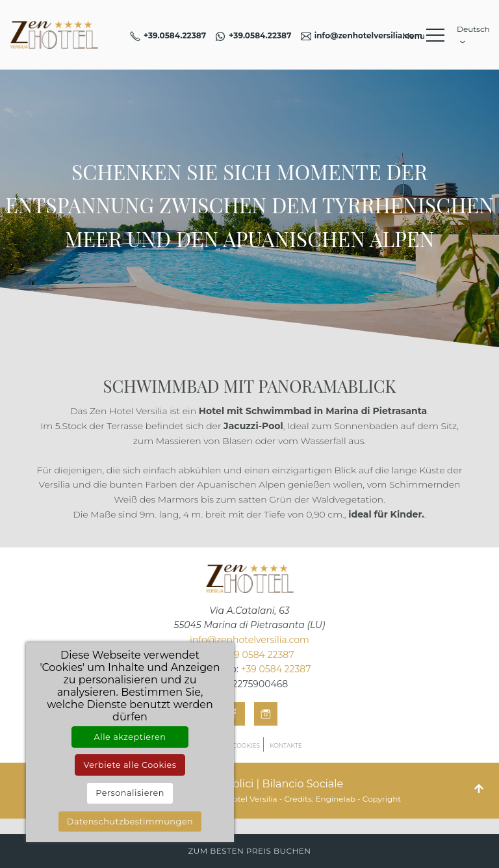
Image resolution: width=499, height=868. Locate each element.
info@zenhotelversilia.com (249, 640)
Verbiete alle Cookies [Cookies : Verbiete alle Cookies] (130, 765)
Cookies (246, 745)
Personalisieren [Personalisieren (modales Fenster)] (130, 793)
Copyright (382, 799)
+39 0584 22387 (259, 655)
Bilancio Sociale (302, 784)
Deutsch (471, 33)
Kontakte (286, 745)
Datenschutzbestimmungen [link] (130, 822)
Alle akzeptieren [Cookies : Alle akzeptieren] (130, 737)
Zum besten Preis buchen (249, 851)
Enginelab (336, 799)
